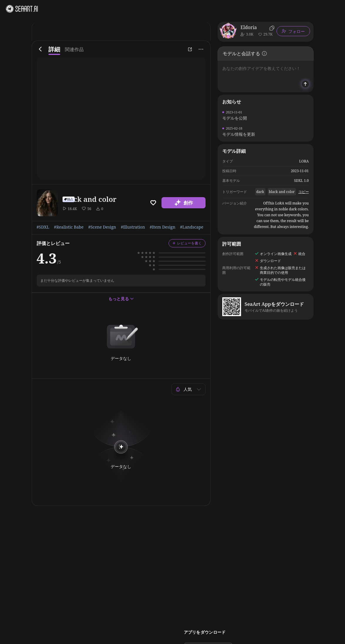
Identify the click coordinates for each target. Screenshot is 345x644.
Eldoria (249, 27)
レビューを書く (187, 243)
